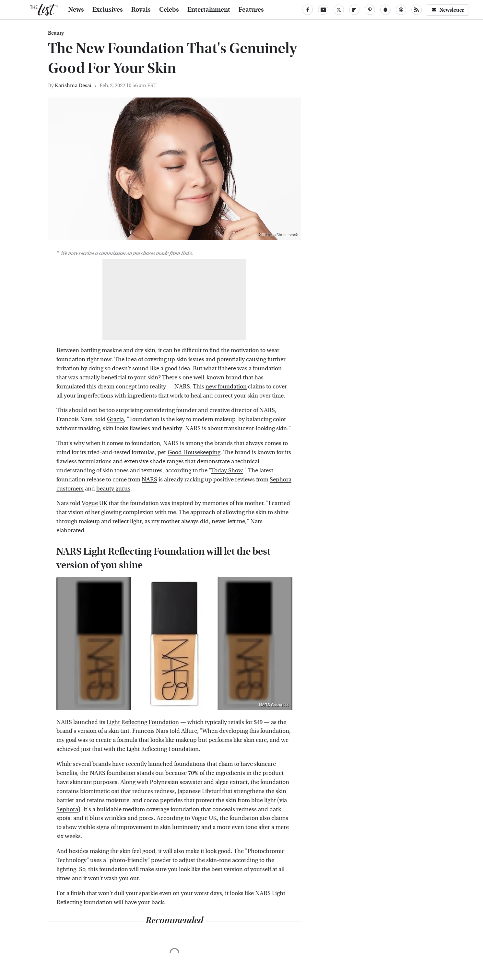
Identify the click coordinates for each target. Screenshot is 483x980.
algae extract (231, 782)
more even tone (237, 827)
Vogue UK (94, 503)
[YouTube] (323, 10)
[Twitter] (339, 10)
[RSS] (417, 10)
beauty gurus (113, 489)
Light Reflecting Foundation (143, 722)
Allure (189, 731)
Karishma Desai (73, 85)
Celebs (169, 10)
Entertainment (209, 10)
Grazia (115, 419)
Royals (141, 10)
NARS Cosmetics (274, 705)
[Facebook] (308, 10)
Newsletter (448, 10)
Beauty (56, 33)
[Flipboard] (354, 10)
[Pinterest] (370, 10)
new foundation (226, 387)
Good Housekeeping (194, 452)
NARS (149, 480)
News (76, 10)
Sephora (67, 809)
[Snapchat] (385, 10)
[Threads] (401, 10)
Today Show (227, 471)
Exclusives (108, 10)
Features (251, 10)
